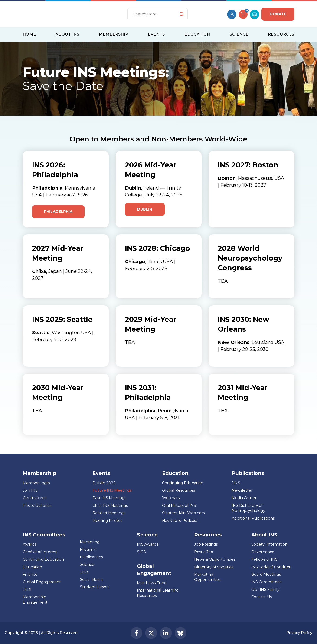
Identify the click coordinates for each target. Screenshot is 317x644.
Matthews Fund (152, 583)
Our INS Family (265, 590)
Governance (263, 552)
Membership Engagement (35, 600)
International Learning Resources (158, 593)
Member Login (36, 483)
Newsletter (242, 491)
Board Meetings (266, 575)
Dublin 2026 (104, 483)
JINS (236, 483)
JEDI (27, 590)
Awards (30, 544)
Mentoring (90, 542)
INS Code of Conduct (271, 567)
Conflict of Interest (40, 552)
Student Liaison (94, 587)
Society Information (269, 544)
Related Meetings (109, 513)
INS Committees (44, 535)
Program (88, 550)
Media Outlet (244, 498)
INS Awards (148, 544)
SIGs (84, 572)
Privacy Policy (299, 633)
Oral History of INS (179, 506)
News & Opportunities (215, 560)
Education (32, 567)
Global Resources (178, 491)
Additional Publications (253, 518)
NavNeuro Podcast (180, 521)
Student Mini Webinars (183, 513)
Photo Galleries (37, 506)
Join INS (30, 491)
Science (87, 565)
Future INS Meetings (112, 491)
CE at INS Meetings (110, 506)
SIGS (141, 552)
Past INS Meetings (109, 498)
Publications (91, 557)
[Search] (158, 14)
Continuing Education (183, 483)
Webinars (171, 498)
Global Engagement (42, 582)
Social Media (91, 580)
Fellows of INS (264, 560)
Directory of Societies (214, 567)
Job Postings (206, 544)
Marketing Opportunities (207, 577)
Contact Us (261, 597)
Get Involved (35, 498)
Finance (30, 575)
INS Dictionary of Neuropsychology (248, 508)
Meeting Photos (107, 521)
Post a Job (204, 552)
